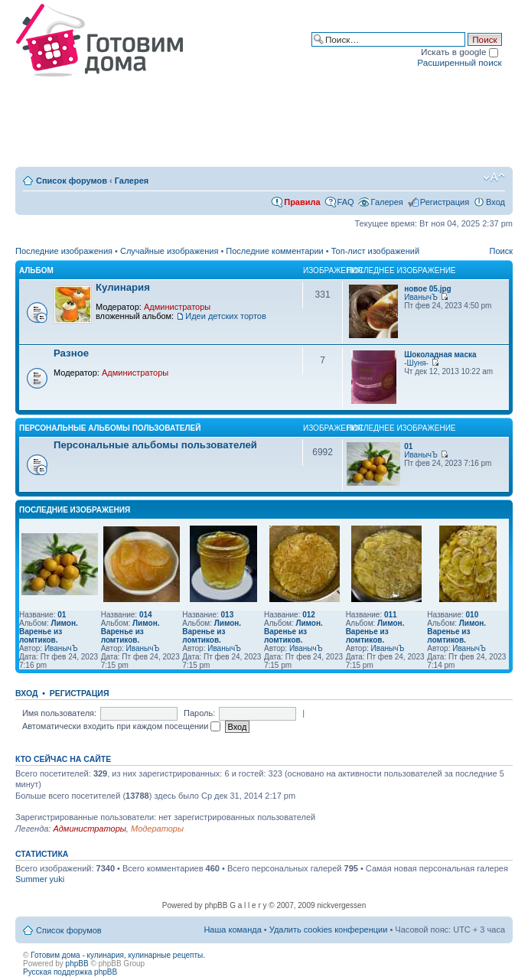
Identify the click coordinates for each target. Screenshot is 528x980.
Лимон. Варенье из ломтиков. (49, 632)
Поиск (501, 251)
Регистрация (445, 202)
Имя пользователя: (59, 713)
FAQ (346, 202)
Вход (495, 202)
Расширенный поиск (459, 62)
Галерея (132, 181)
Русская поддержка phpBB (70, 972)
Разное (71, 353)
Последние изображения (64, 251)
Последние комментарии (274, 251)
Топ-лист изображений (375, 251)
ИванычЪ (421, 297)
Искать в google (460, 52)
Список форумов (72, 181)
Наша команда (232, 930)
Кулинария (123, 287)
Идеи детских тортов (226, 316)
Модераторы (157, 829)
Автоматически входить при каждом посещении (122, 726)
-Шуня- (416, 363)
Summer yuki (40, 879)
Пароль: (199, 713)
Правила (302, 202)
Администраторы (177, 307)
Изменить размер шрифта (494, 177)
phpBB (77, 964)
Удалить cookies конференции (329, 930)
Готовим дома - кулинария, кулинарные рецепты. (118, 955)
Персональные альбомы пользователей (110, 428)
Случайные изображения (169, 251)
